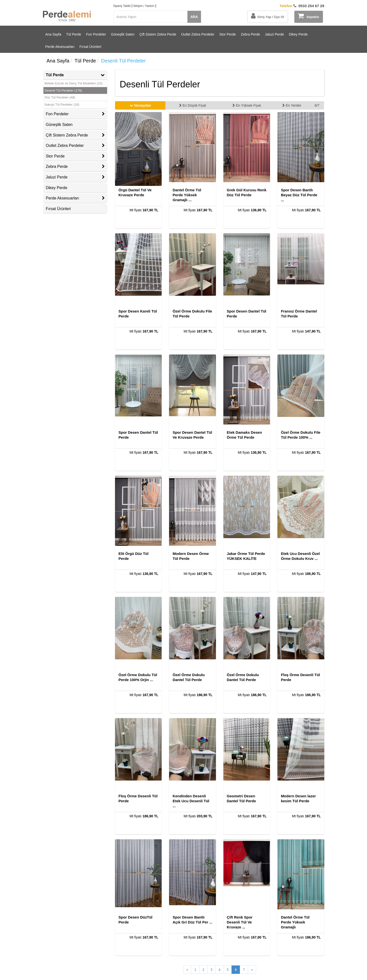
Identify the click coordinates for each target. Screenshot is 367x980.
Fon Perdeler (96, 34)
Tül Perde (74, 34)
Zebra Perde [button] (75, 167)
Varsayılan (140, 105)
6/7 (317, 105)
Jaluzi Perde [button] (75, 177)
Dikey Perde (298, 34)
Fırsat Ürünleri (90, 47)
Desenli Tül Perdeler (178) (63, 90)
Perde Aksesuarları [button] (75, 198)
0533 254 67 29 (302, 6)
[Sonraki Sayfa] (252, 970)
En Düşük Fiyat (193, 105)
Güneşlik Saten (123, 34)
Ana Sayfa (53, 34)
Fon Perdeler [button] (75, 114)
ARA (194, 17)
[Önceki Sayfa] (187, 970)
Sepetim (308, 16)
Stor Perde (228, 34)
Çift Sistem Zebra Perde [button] (75, 135)
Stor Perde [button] (75, 156)
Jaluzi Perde (274, 34)
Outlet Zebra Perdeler (198, 34)
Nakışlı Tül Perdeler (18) (62, 105)
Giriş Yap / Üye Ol (268, 16)
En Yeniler (292, 105)
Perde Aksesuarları (60, 47)
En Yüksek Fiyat (247, 105)
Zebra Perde (251, 34)
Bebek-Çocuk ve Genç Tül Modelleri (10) (74, 83)
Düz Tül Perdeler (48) (60, 97)
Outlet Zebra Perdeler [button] (75, 146)
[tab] (75, 75)
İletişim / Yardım (144, 6)
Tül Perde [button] (75, 75)
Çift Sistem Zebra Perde (158, 34)
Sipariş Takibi (122, 6)
